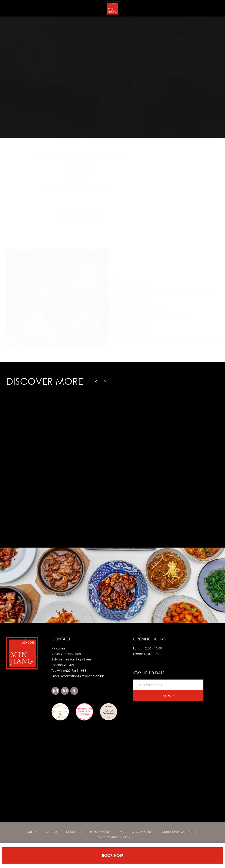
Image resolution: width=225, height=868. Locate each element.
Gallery (32, 832)
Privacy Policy (100, 832)
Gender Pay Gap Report (180, 832)
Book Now (112, 855)
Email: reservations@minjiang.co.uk (78, 676)
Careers (52, 832)
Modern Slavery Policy (136, 832)
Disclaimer (74, 832)
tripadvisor (65, 691)
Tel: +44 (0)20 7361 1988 (69, 670)
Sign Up (168, 696)
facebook (74, 691)
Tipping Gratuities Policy (112, 837)
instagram (55, 691)
